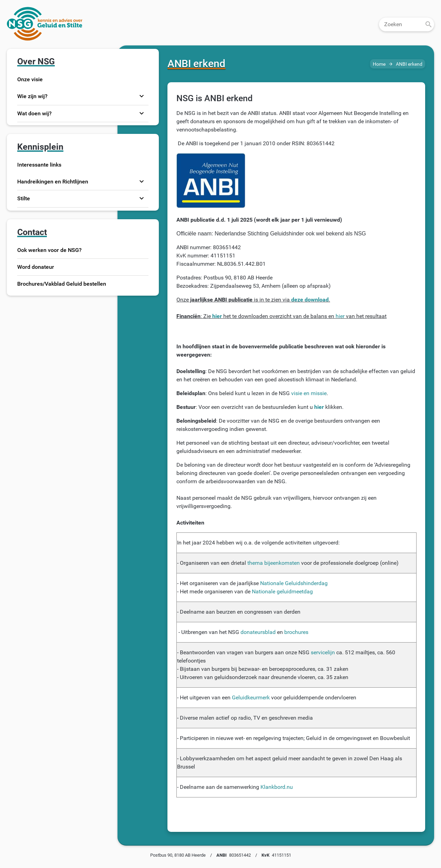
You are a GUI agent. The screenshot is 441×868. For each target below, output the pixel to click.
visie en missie (309, 393)
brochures (296, 632)
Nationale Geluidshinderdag (294, 583)
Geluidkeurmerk (251, 697)
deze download (310, 300)
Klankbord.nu (277, 787)
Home (379, 64)
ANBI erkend (409, 64)
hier (340, 316)
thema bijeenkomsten (274, 563)
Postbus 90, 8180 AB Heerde (178, 855)
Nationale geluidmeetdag (282, 591)
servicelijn (323, 652)
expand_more (142, 96)
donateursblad (258, 632)
